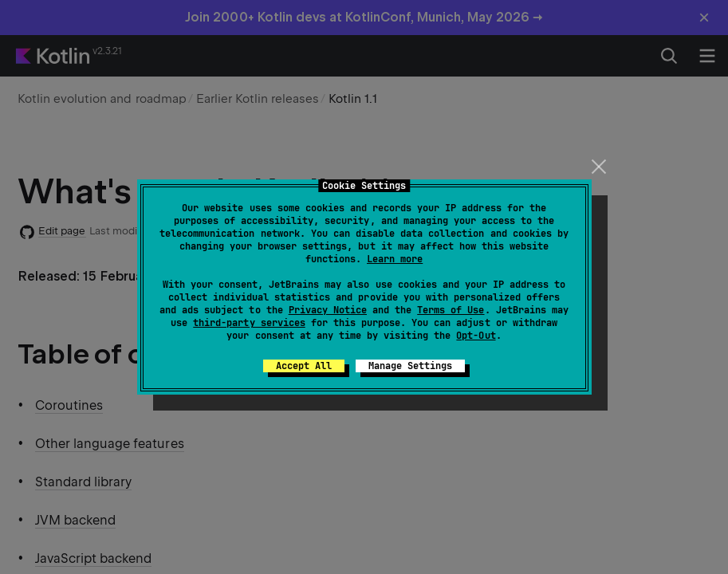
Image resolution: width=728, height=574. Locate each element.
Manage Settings (410, 366)
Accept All (304, 366)
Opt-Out (476, 336)
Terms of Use (451, 310)
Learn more (395, 259)
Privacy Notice (328, 310)
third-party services (249, 323)
